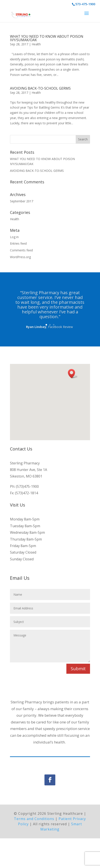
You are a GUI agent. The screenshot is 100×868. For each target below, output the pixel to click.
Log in (14, 237)
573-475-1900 (85, 4)
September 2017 (22, 201)
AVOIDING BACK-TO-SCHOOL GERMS (40, 88)
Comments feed (21, 250)
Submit (78, 669)
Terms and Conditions (34, 848)
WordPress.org (20, 257)
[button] (73, 374)
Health (36, 44)
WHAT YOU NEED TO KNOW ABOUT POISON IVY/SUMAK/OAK (47, 38)
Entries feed (18, 243)
